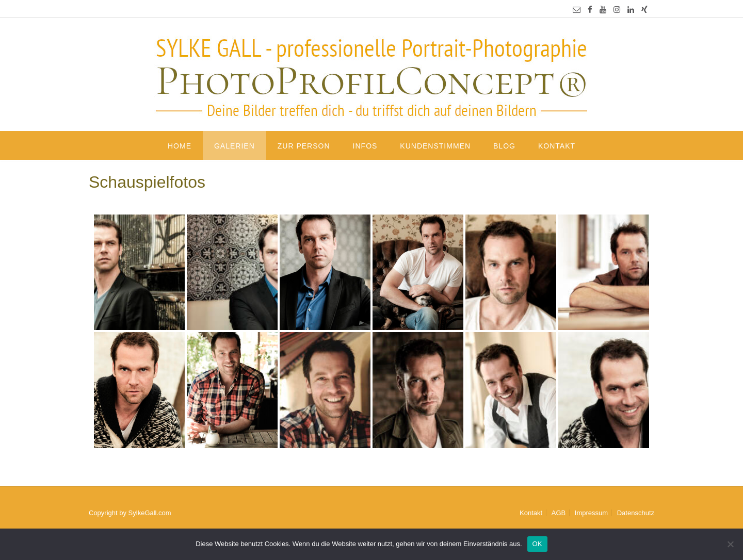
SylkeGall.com (150, 513)
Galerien (235, 146)
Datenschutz (636, 513)
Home (180, 146)
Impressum (591, 513)
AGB (559, 513)
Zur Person (304, 146)
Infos (365, 146)
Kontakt (557, 146)
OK (537, 544)
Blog (504, 146)
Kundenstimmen (435, 146)
